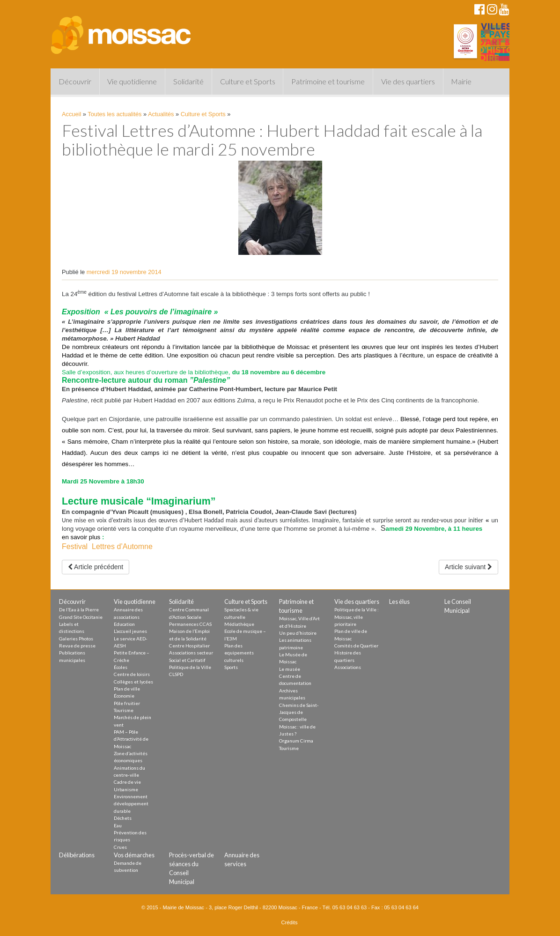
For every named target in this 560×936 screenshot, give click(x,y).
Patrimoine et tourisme (328, 81)
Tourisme (124, 710)
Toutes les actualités (114, 114)
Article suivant (468, 567)
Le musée (290, 669)
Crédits (290, 922)
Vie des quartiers (408, 81)
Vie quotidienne (132, 81)
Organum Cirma (296, 741)
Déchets (123, 818)
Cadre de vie (127, 782)
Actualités (161, 114)
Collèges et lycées (133, 682)
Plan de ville (127, 689)
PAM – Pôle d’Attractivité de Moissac (131, 739)
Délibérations (77, 855)
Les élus (399, 602)
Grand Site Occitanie (81, 617)
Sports (231, 667)
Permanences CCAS (190, 624)
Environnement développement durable (131, 804)
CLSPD (176, 674)
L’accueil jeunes (130, 631)
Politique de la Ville (190, 667)
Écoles (121, 667)
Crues (120, 847)
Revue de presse (77, 646)
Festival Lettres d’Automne (107, 546)
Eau (118, 825)
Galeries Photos (76, 639)
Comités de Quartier (356, 646)
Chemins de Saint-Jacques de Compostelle (299, 712)
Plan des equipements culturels (239, 653)
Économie (124, 696)
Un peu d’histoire (298, 633)
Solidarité (188, 81)
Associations (348, 667)
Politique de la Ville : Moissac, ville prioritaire (357, 617)
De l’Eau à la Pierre (79, 609)
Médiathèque (239, 624)
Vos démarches (134, 855)
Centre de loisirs (132, 674)
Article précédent (96, 567)
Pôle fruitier (127, 703)
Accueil (71, 114)
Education (124, 624)
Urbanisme (126, 789)
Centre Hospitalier (189, 646)
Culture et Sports (248, 81)
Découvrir (75, 81)
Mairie (461, 81)
